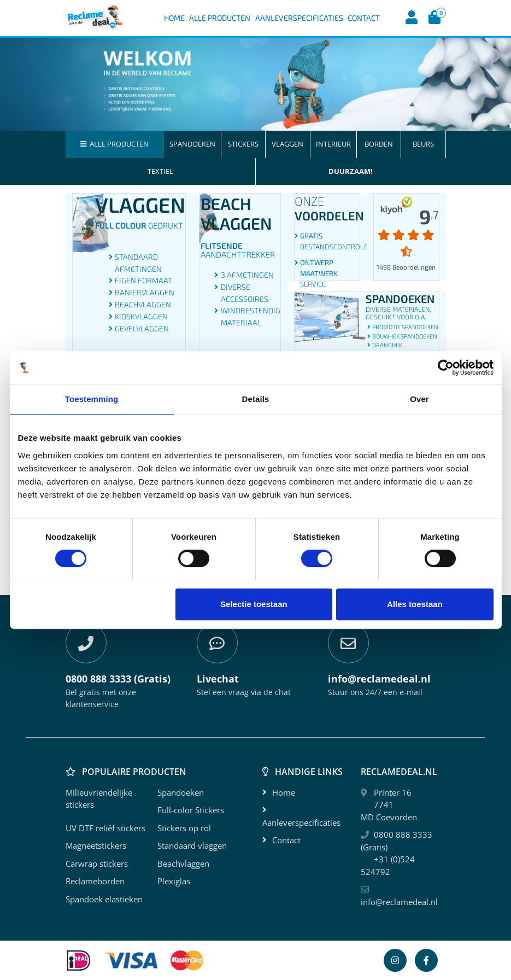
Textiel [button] (160, 171)
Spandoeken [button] (192, 144)
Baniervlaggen (145, 292)
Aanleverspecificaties (299, 18)
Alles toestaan (415, 604)
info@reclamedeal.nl (399, 902)
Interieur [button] (333, 144)
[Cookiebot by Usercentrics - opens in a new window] (446, 367)
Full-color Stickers (191, 810)
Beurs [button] (423, 144)
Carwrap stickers (97, 864)
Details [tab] (256, 399)
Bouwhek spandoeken (405, 336)
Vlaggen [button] (287, 144)
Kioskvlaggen (141, 316)
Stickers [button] (243, 144)
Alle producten (114, 144)
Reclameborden (95, 881)
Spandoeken (181, 792)
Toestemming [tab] (92, 399)
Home (174, 18)
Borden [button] (379, 144)
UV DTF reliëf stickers (105, 828)
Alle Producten (220, 18)
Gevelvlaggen (142, 328)
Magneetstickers (96, 845)
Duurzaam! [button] (351, 171)
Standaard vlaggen (192, 845)
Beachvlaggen (143, 304)
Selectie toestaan (254, 604)
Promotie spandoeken (405, 327)
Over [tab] (419, 399)
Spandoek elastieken (104, 899)
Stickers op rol (184, 828)
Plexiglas (174, 881)
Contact (364, 18)
